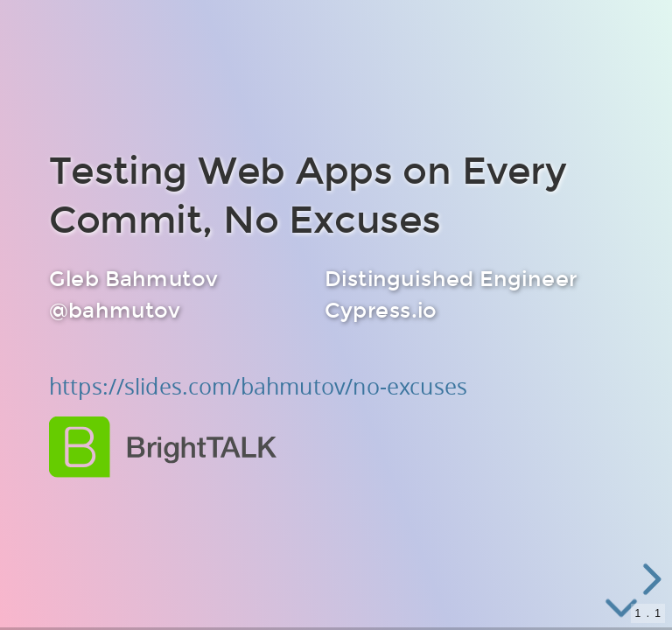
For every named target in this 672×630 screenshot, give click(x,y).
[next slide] (649, 579)
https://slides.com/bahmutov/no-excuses (258, 387)
